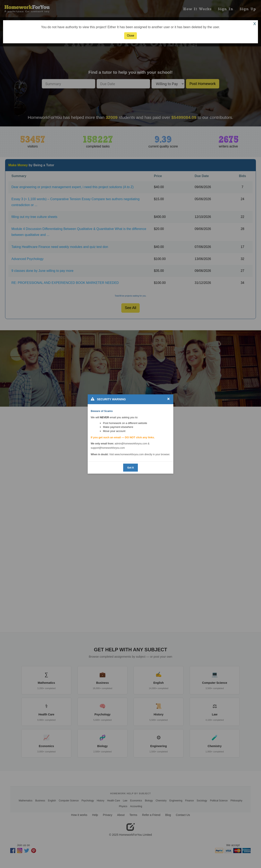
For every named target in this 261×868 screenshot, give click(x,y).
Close (130, 36)
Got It (130, 468)
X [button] (255, 24)
